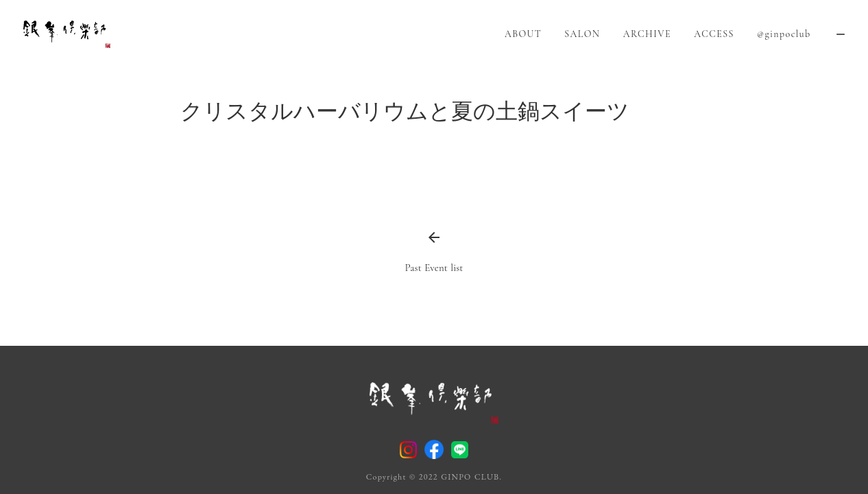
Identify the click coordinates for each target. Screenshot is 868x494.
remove (841, 34)
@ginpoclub (784, 34)
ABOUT (523, 34)
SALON (582, 34)
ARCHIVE (647, 34)
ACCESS (714, 34)
